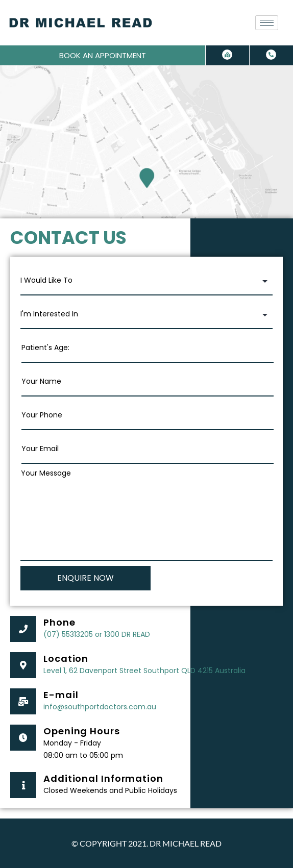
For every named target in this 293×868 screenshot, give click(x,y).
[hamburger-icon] (267, 23)
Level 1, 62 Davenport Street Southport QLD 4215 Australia (144, 671)
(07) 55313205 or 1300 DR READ (97, 634)
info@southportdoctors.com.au (100, 707)
